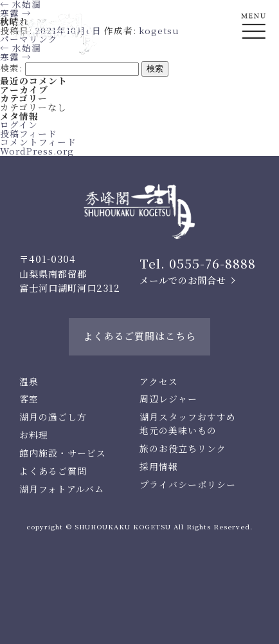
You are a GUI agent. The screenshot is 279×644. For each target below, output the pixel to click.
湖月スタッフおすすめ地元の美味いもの (188, 423)
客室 (29, 399)
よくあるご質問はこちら (139, 336)
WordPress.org (37, 151)
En (254, 75)
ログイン (19, 124)
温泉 (29, 381)
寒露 (16, 57)
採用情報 (159, 466)
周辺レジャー (168, 399)
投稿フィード (29, 133)
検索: (11, 68)
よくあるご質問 (53, 471)
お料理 (34, 435)
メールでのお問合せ (183, 280)
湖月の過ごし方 (53, 417)
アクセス (159, 381)
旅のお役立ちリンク (183, 448)
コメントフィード (38, 142)
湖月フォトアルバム (62, 489)
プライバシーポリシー (188, 484)
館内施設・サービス (63, 453)
